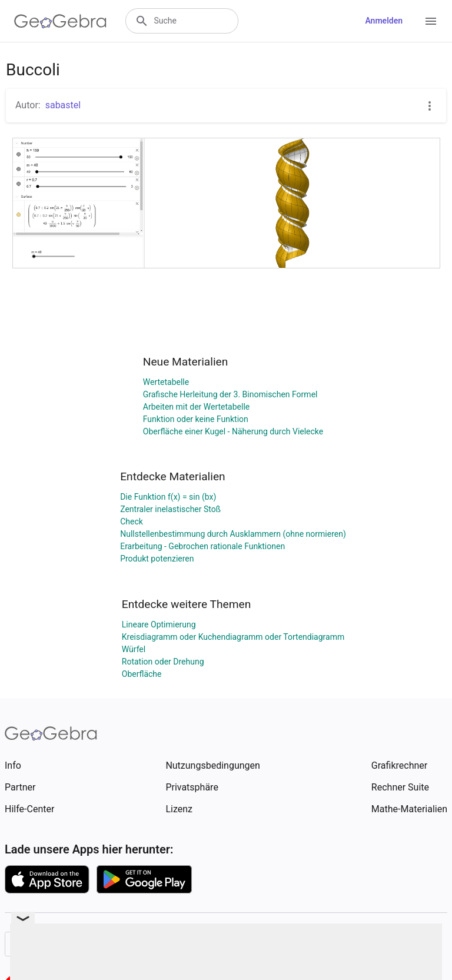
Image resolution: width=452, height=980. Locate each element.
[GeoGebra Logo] (60, 21)
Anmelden (384, 21)
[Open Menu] (431, 21)
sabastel (63, 105)
